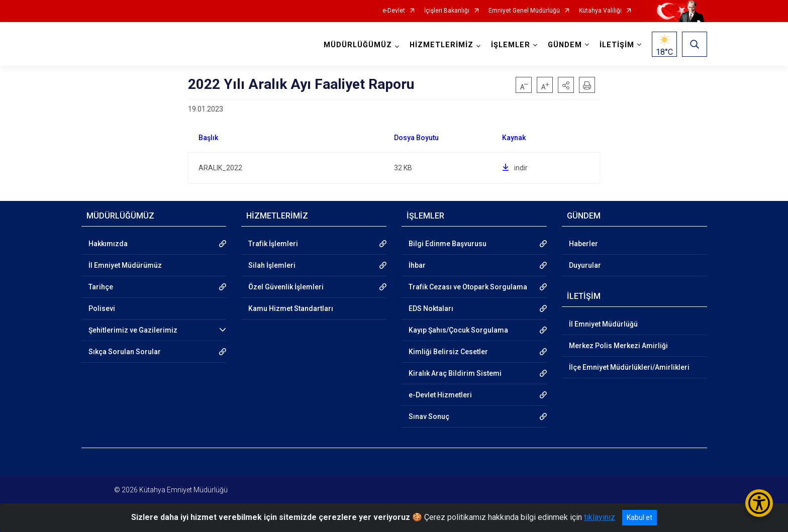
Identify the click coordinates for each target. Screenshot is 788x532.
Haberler (583, 244)
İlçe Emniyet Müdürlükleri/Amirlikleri (629, 367)
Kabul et (639, 517)
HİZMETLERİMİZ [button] (441, 45)
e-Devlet (394, 11)
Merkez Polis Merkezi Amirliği (618, 346)
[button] (566, 85)
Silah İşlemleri (272, 265)
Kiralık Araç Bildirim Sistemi (455, 373)
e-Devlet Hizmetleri (440, 395)
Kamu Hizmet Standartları (291, 308)
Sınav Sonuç (429, 416)
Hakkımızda (108, 244)
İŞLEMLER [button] (511, 45)
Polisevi (102, 308)
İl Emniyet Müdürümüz (125, 265)
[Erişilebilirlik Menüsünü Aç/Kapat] (759, 503)
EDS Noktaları (431, 308)
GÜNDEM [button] (565, 45)
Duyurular (585, 265)
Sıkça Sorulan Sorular (125, 352)
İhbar (417, 265)
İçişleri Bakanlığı (447, 11)
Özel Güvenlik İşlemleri (286, 287)
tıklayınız (600, 517)
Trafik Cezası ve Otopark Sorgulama (468, 287)
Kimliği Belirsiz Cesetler (448, 352)
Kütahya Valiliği (600, 11)
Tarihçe (101, 287)
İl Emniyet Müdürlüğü (603, 324)
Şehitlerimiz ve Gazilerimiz (133, 330)
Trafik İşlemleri (273, 244)
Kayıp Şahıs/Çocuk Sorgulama (458, 330)
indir (515, 168)
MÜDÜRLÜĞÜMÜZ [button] (358, 45)
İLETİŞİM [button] (617, 45)
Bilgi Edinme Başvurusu (448, 244)
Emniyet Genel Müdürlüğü (524, 11)
